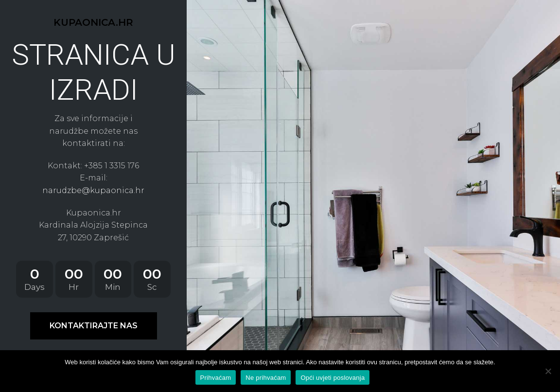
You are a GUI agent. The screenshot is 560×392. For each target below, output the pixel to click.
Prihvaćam (216, 378)
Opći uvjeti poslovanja (332, 378)
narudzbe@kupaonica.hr (93, 190)
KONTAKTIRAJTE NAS (94, 326)
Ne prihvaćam (266, 378)
